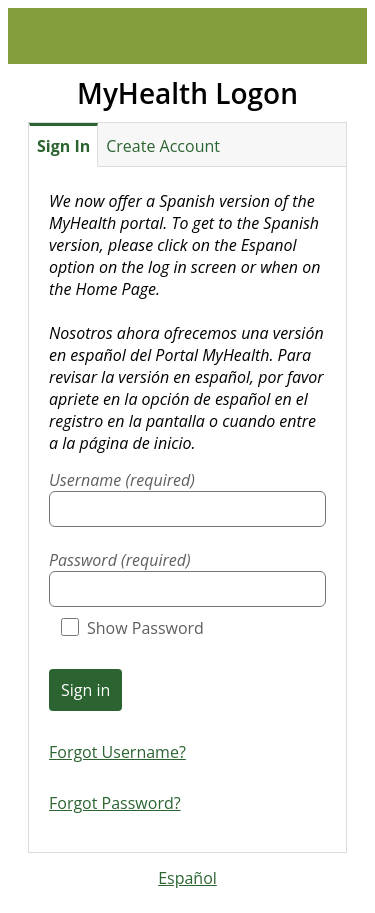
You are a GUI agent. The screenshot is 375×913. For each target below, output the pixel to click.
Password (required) (120, 560)
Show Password (132, 628)
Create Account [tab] (163, 146)
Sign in (85, 690)
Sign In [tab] (63, 146)
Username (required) (122, 480)
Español (187, 878)
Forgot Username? (117, 752)
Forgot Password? (115, 803)
